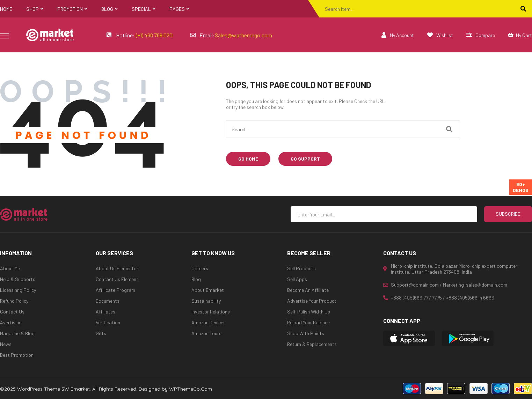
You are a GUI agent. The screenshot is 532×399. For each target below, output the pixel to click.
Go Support (305, 159)
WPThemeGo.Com (191, 389)
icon (4, 36)
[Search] (523, 9)
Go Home (248, 159)
